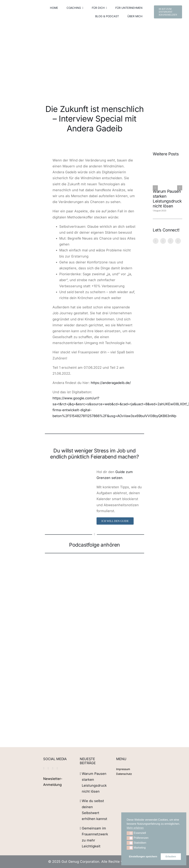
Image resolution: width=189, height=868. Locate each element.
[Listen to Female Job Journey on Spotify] (107, 564)
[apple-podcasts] (110, 575)
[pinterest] (163, 241)
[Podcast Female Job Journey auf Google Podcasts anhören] (110, 585)
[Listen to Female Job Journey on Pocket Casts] (110, 598)
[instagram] (156, 241)
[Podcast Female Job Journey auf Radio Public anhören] (110, 619)
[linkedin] (171, 241)
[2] (69, 471)
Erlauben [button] (171, 857)
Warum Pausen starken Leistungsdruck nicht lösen (167, 199)
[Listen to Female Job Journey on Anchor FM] (111, 609)
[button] (130, 833)
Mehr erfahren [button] (135, 828)
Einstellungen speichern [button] (143, 857)
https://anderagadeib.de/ (111, 383)
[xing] (178, 241)
